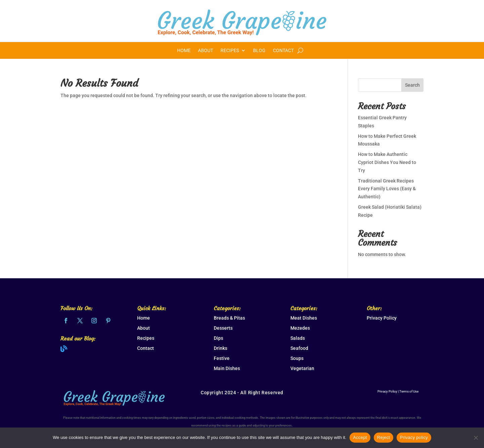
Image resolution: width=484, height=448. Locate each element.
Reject (384, 437)
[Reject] (476, 438)
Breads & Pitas (229, 318)
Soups (297, 358)
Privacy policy (414, 437)
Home (184, 51)
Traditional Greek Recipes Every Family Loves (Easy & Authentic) (387, 189)
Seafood (299, 348)
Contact (283, 51)
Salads (298, 338)
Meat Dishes (304, 318)
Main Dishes (227, 368)
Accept (360, 437)
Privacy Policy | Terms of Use (398, 391)
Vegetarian (302, 368)
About (206, 51)
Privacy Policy (382, 318)
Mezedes (300, 328)
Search (412, 85)
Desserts (223, 328)
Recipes (230, 51)
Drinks (220, 348)
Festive (222, 358)
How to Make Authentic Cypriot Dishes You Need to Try (387, 162)
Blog (259, 51)
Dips (218, 338)
